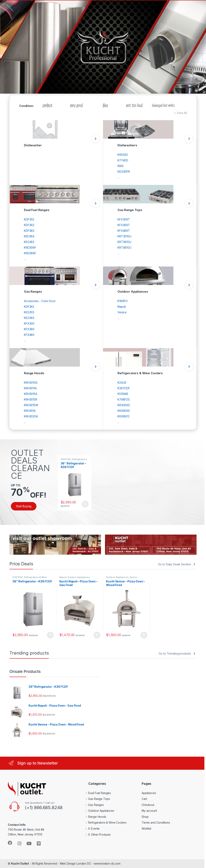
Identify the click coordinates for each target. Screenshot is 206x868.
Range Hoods (94, 817)
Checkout (148, 805)
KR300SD (124, 405)
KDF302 (29, 219)
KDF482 (29, 231)
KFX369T (124, 225)
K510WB (123, 394)
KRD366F (30, 253)
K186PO (123, 301)
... (118, 177)
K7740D (123, 160)
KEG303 (29, 312)
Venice (122, 312)
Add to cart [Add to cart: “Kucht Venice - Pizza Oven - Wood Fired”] (144, 635)
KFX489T (124, 231)
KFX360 (29, 329)
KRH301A (30, 411)
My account (149, 811)
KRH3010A (31, 383)
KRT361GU (124, 242)
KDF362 (29, 225)
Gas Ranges (93, 805)
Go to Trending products (175, 653)
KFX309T (124, 219)
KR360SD (124, 411)
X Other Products (97, 835)
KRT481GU (124, 247)
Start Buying (24, 506)
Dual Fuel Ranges (97, 793)
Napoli (122, 307)
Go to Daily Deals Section (175, 564)
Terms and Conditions (156, 822)
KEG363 (29, 242)
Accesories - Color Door (40, 301)
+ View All (180, 113)
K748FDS (124, 399)
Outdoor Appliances (78, 577)
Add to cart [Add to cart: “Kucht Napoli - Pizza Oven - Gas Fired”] (97, 635)
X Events (91, 829)
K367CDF (124, 388)
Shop (145, 817)
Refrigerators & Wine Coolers (74, 460)
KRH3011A (30, 388)
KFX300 (29, 323)
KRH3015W (31, 405)
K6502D (123, 155)
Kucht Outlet (20, 863)
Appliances (149, 793)
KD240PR (124, 172)
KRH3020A (31, 416)
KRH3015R (31, 399)
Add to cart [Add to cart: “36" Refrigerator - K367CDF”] (85, 504)
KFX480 (29, 335)
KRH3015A (31, 394)
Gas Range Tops (96, 799)
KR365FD (124, 416)
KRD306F (30, 247)
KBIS (120, 166)
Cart (144, 799)
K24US (122, 383)
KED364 (29, 236)
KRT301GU (124, 236)
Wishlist (146, 829)
